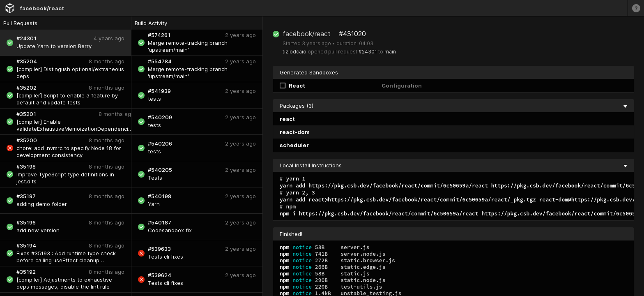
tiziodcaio (294, 52)
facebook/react (42, 8)
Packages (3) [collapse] (453, 106)
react (287, 119)
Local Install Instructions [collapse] (453, 165)
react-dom (295, 132)
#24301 (368, 52)
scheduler (294, 145)
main (390, 52)
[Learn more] (636, 8)
